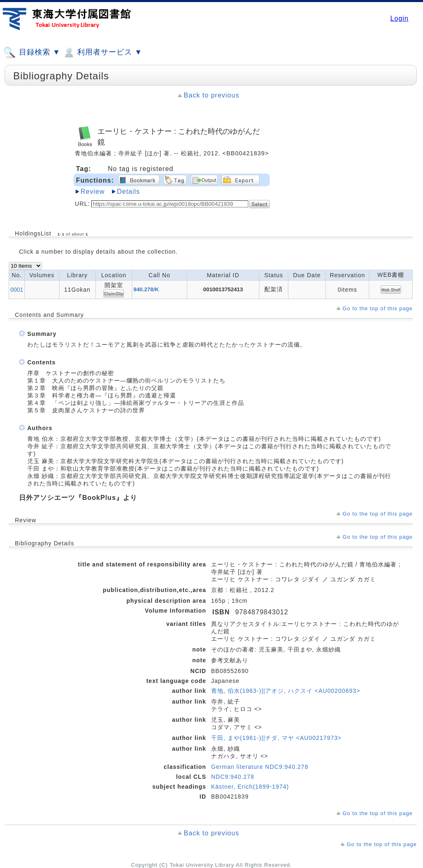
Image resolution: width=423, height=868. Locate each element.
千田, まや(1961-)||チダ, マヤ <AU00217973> (276, 738)
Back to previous (211, 95)
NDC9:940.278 (233, 777)
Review (93, 191)
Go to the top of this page (378, 308)
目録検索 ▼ (32, 52)
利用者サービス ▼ (102, 52)
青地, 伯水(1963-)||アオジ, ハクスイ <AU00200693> (286, 691)
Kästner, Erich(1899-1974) (250, 787)
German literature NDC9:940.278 (260, 767)
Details (128, 191)
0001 (17, 290)
